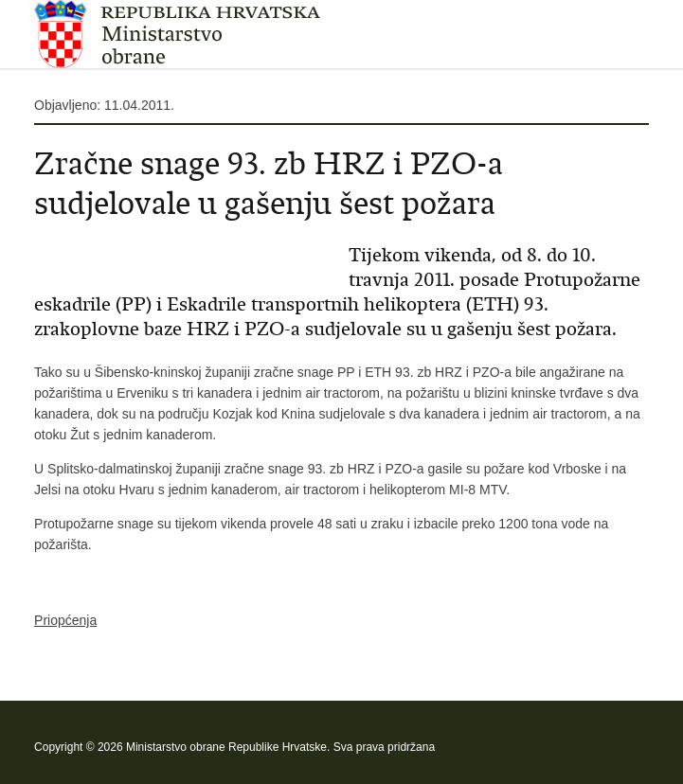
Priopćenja (65, 620)
